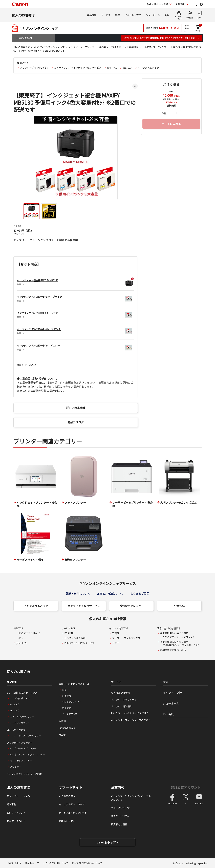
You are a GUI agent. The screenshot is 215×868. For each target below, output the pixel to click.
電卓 (64, 690)
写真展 (116, 633)
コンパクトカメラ (16, 730)
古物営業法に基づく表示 (173, 650)
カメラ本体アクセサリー (22, 716)
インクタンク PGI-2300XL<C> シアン (37, 313)
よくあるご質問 (140, 593)
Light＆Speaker (68, 728)
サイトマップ (32, 863)
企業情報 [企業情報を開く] (180, 4)
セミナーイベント (16, 821)
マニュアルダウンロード (72, 804)
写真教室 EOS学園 (120, 693)
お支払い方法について (110, 593)
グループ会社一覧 (120, 808)
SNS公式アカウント (186, 787)
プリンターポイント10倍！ (34, 68)
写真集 (62, 735)
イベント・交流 (133, 15)
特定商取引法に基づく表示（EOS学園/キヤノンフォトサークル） (180, 643)
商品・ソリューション (18, 796)
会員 (167, 15)
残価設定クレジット (132, 606)
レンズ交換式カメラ (20, 698)
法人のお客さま (18, 787)
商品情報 (92, 15)
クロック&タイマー (72, 702)
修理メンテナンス (68, 821)
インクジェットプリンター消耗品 (24, 774)
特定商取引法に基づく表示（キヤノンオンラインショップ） (178, 635)
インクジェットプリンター (23, 748)
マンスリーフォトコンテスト (127, 638)
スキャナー (16, 767)
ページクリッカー (71, 714)
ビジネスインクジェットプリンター (28, 754)
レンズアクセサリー (20, 723)
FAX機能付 (133, 47)
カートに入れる (171, 124)
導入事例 (11, 804)
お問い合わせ (14, 863)
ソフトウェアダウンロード (73, 813)
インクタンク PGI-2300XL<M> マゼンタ (39, 329)
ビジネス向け (117, 47)
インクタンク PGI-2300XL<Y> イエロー (38, 346)
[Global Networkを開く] (201, 4)
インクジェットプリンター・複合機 (87, 47)
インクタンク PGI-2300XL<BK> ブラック (39, 297)
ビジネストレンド (16, 813)
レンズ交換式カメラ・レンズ (22, 693)
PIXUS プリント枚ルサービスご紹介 (130, 713)
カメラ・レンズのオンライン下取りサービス (78, 68)
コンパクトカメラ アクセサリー (26, 735)
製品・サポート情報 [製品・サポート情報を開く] (157, 4)
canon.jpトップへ (108, 842)
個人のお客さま (24, 15)
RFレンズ (112, 68)
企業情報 (118, 787)
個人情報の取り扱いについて (87, 863)
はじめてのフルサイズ (28, 633)
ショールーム (153, 15)
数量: (164, 113)
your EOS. (22, 643)
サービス (106, 15)
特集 (118, 15)
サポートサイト (71, 787)
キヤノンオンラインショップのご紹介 (131, 720)
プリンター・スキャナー (20, 743)
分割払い (127, 68)
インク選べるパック (148, 68)
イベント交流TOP (119, 628)
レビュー (21, 638)
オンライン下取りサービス (84, 606)
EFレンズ (15, 710)
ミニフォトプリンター (21, 761)
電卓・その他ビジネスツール (74, 684)
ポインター (68, 708)
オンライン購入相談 (75, 638)
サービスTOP (68, 628)
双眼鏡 (62, 721)
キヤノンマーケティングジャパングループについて (132, 798)
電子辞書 (67, 696)
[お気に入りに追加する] (135, 86)
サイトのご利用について (55, 863)
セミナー (117, 643)
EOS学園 (69, 633)
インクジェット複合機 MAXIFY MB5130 (38, 280)
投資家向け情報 (119, 824)
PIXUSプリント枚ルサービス (79, 643)
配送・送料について (78, 593)
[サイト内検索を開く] (195, 4)
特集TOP (18, 628)
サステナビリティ (120, 816)
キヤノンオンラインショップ (49, 47)
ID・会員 (168, 714)
